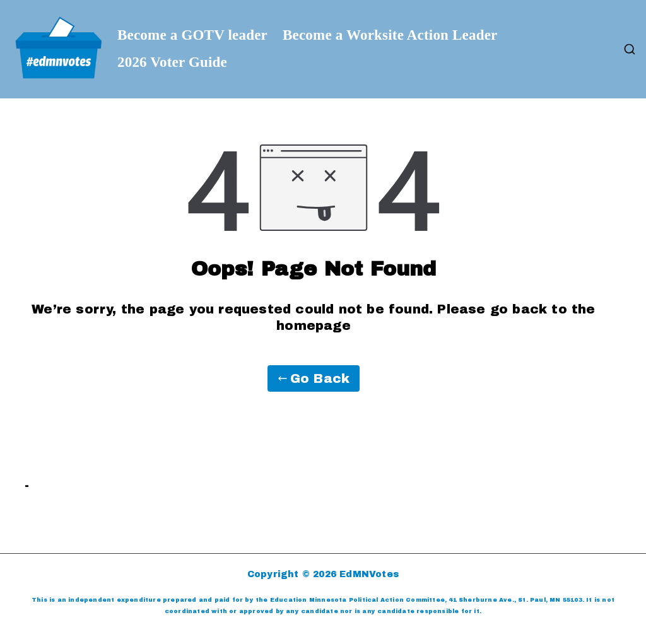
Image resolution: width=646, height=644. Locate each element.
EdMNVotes (369, 574)
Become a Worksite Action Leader (390, 35)
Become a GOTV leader (192, 35)
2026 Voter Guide (172, 62)
